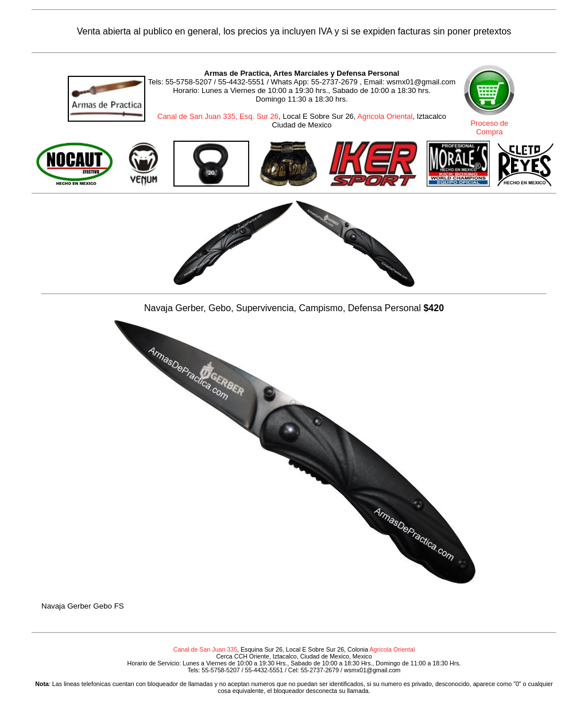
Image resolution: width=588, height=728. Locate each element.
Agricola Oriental (385, 116)
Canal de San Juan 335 (205, 649)
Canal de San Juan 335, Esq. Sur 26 (218, 116)
